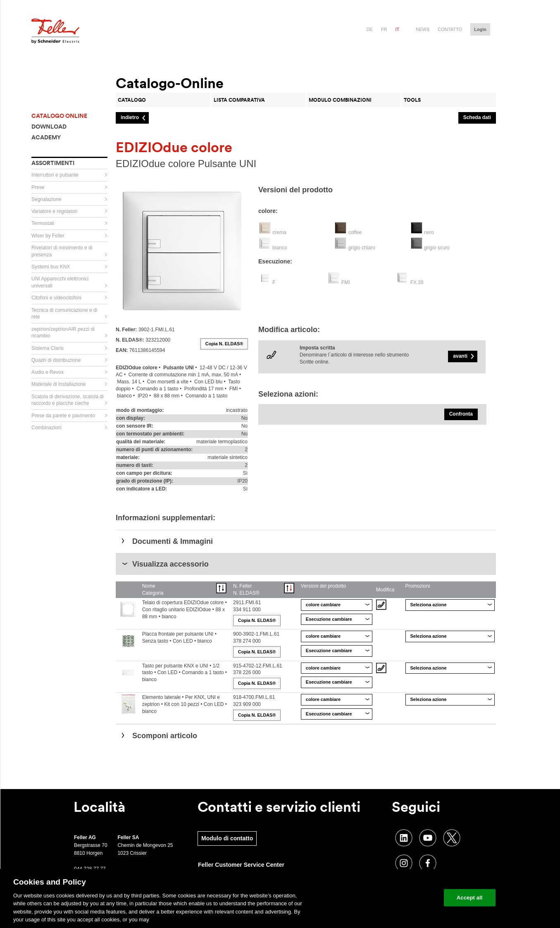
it (398, 29)
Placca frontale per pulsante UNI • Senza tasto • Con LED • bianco (179, 637)
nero (429, 232)
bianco (280, 248)
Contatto (450, 29)
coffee (355, 232)
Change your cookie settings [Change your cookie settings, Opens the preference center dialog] (399, 898)
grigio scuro (437, 248)
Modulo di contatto (227, 838)
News (423, 29)
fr (384, 29)
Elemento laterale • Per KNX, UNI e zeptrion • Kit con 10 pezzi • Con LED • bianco (185, 704)
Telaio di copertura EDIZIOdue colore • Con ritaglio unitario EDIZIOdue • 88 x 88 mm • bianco (185, 610)
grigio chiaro (362, 248)
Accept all (470, 898)
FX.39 (417, 282)
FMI (346, 282)
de (370, 29)
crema (279, 232)
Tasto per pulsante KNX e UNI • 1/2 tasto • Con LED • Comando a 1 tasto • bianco (185, 673)
